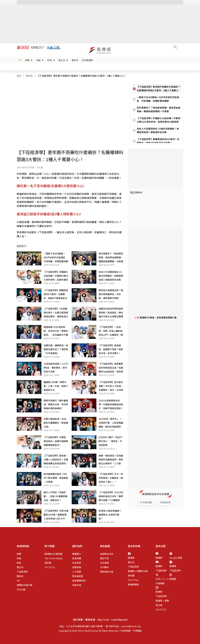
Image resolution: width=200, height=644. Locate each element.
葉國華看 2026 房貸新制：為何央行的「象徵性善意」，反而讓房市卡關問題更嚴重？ (56, 331)
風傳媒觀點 (133, 584)
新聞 (29, 60)
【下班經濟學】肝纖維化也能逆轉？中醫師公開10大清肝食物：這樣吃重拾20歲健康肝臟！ (56, 276)
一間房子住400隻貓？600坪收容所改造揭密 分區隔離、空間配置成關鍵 (56, 257)
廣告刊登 (104, 558)
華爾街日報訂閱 (24, 585)
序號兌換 (77, 585)
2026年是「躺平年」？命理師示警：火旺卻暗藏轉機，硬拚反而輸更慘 (111, 423)
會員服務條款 (79, 581)
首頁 (19, 76)
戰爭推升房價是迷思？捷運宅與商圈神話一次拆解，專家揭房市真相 (111, 294)
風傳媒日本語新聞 (53, 554)
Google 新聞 (176, 558)
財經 (51, 60)
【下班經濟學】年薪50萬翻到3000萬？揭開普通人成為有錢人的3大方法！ (56, 515)
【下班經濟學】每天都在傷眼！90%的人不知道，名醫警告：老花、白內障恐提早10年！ (111, 386)
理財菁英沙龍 (107, 572)
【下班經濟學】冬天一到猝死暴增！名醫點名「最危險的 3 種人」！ (111, 478)
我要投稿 (77, 567)
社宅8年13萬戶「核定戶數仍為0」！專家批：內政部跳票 (110, 441)
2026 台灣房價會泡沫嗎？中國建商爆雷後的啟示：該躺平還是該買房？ (111, 404)
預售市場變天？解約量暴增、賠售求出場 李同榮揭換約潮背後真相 (56, 404)
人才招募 (77, 572)
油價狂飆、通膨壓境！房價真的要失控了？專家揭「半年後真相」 (56, 349)
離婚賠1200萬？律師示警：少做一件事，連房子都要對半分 (56, 386)
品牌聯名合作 (107, 554)
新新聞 (48, 563)
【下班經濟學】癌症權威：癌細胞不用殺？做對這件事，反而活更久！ (111, 349)
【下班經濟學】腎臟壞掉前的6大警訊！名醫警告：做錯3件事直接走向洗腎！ (56, 294)
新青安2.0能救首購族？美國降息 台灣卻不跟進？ (110, 515)
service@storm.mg (131, 626)
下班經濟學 (22, 572)
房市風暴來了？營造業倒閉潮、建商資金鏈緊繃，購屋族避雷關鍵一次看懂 (111, 257)
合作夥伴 (104, 567)
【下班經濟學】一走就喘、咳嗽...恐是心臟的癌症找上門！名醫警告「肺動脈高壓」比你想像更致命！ (111, 331)
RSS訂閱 (21, 589)
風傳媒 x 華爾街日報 (138, 571)
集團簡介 (77, 554)
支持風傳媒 (87, 60)
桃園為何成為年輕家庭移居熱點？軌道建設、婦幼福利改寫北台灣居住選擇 (111, 312)
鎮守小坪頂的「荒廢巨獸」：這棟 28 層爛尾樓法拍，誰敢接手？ (55, 496)
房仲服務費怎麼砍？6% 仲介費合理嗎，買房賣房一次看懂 (56, 478)
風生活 (63, 60)
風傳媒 (131, 558)
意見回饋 (77, 558)
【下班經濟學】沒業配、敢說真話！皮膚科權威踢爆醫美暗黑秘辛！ (56, 441)
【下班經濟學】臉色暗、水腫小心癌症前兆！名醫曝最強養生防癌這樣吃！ (56, 459)
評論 (40, 60)
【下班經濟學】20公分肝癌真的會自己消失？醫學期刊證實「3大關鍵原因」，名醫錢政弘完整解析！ (111, 496)
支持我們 (77, 563)
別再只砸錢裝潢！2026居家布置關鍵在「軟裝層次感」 (56, 423)
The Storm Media (53, 558)
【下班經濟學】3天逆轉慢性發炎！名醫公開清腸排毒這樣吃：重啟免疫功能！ (56, 313)
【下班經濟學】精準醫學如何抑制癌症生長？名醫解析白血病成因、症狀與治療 (111, 368)
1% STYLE (50, 567)
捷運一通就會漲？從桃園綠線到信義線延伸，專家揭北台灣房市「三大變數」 (111, 460)
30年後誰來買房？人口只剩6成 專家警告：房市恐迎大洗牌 (56, 368)
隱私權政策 (78, 576)
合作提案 (104, 563)
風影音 (75, 60)
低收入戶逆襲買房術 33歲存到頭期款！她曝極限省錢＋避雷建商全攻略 (111, 276)
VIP (20, 60)
